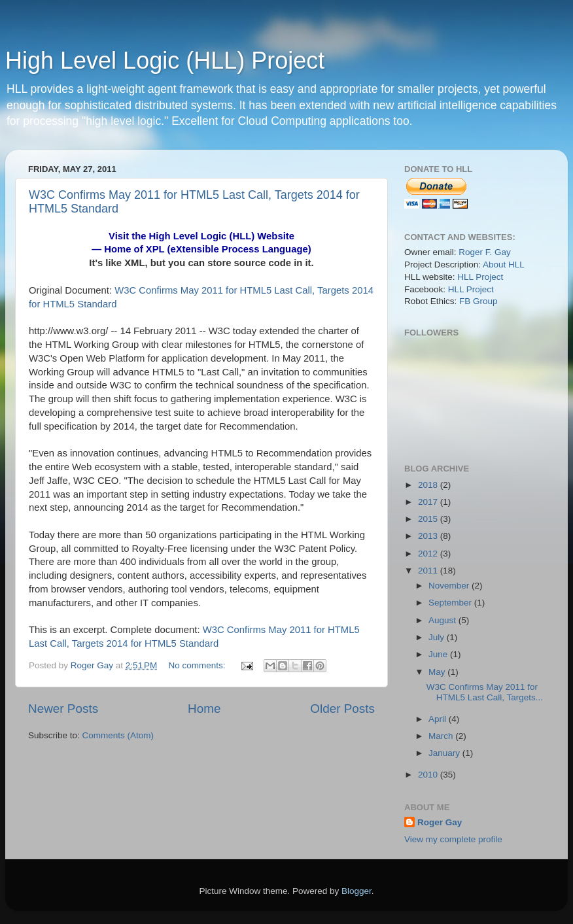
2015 (429, 519)
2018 (429, 485)
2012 (429, 554)
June (439, 654)
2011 (429, 571)
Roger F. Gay (485, 252)
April (439, 719)
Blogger (356, 891)
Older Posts (342, 709)
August (443, 620)
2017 (429, 502)
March (442, 736)
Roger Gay (440, 822)
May (438, 672)
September (451, 603)
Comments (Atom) (118, 735)
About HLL (504, 265)
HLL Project (480, 277)
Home (204, 709)
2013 (429, 536)
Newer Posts (63, 709)
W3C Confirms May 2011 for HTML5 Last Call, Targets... (485, 692)
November (450, 586)
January (445, 753)
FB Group (478, 301)
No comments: (199, 665)
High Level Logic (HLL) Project (165, 60)
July (438, 637)
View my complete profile (453, 839)
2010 (429, 775)
